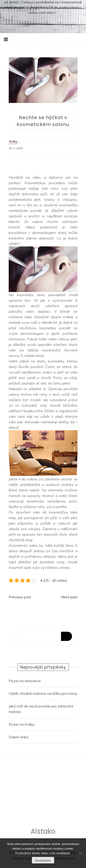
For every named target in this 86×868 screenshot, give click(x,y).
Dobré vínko (19, 737)
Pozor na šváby (22, 724)
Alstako (43, 832)
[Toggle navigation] (6, 39)
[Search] (43, 636)
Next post (69, 597)
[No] (80, 853)
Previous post (20, 597)
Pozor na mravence (25, 681)
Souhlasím (43, 860)
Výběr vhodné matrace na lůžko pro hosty (43, 693)
